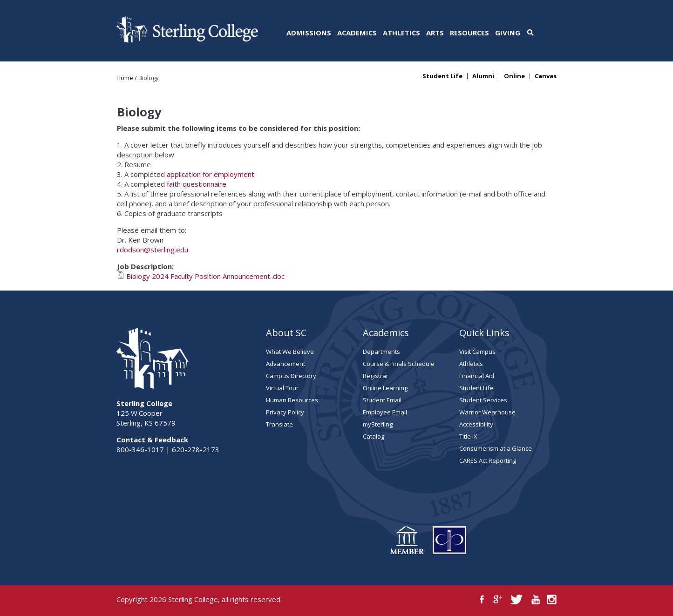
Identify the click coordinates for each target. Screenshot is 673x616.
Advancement (286, 364)
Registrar (376, 376)
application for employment (211, 174)
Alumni (483, 76)
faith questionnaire (197, 184)
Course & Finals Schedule (399, 364)
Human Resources (292, 400)
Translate (279, 424)
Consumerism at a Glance (496, 448)
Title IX (468, 436)
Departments (381, 352)
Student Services (483, 400)
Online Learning (385, 388)
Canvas (546, 76)
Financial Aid (477, 376)
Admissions (309, 33)
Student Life (442, 76)
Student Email (382, 400)
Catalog (374, 436)
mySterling (378, 424)
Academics (357, 33)
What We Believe (290, 352)
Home (125, 78)
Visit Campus (477, 352)
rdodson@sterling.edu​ (153, 250)
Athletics (401, 33)
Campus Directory (291, 376)
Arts (435, 33)
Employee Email (385, 412)
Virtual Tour (282, 388)
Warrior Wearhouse (487, 412)
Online (514, 76)
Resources (469, 33)
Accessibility (476, 424)
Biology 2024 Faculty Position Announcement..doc (205, 276)
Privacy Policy (285, 412)
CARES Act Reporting (488, 460)
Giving (508, 33)
